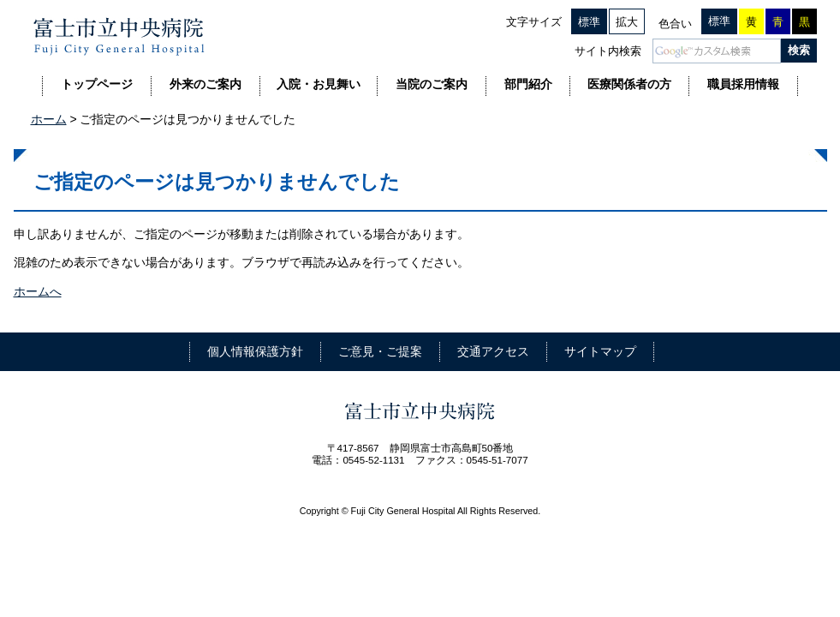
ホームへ (38, 291)
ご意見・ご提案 (380, 351)
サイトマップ (600, 351)
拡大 (627, 22)
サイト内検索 (608, 51)
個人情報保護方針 (255, 351)
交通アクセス (493, 351)
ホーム (49, 119)
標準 (589, 22)
